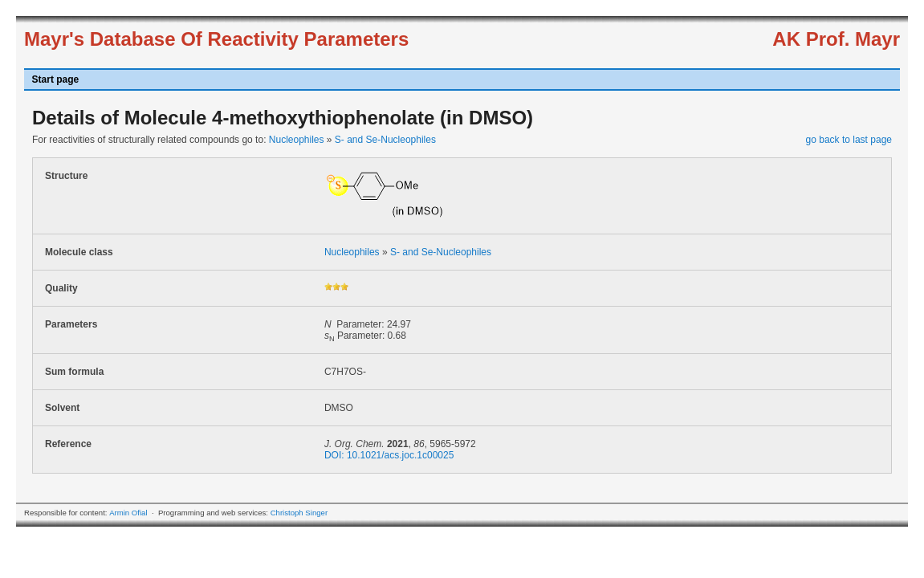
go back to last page (849, 140)
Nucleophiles (297, 140)
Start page (56, 79)
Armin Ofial (128, 513)
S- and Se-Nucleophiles (385, 140)
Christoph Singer (299, 513)
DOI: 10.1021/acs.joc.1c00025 (389, 455)
